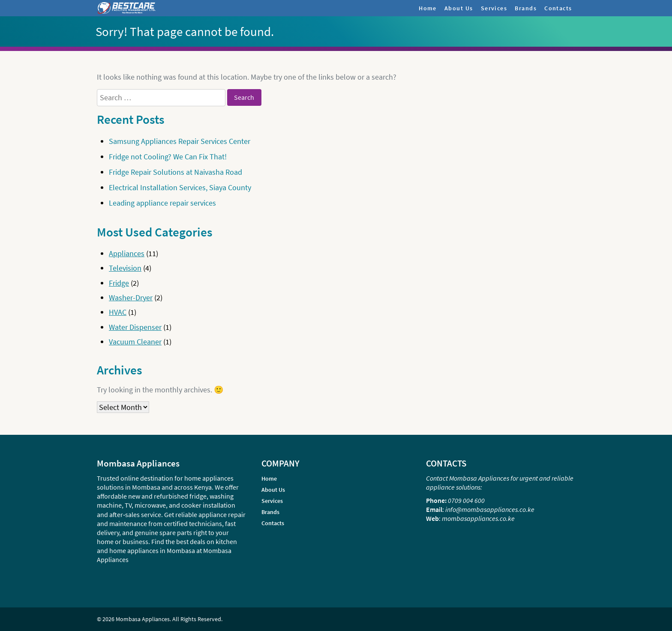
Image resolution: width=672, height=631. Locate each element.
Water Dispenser (135, 327)
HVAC (118, 312)
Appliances (127, 253)
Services (494, 8)
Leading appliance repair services (162, 203)
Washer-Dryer (131, 298)
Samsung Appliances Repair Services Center (180, 141)
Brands (526, 8)
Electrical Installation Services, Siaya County (180, 187)
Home (428, 8)
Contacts (558, 8)
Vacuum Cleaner (135, 342)
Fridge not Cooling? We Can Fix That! (168, 157)
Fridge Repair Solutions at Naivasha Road (175, 172)
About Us (459, 8)
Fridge (119, 283)
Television (125, 268)
